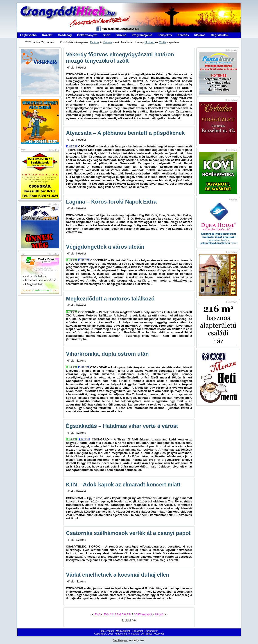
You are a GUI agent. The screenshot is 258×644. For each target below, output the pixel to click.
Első (98, 614)
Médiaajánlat (123, 631)
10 (136, 614)
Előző (107, 614)
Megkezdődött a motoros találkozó (110, 299)
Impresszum (107, 631)
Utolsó (159, 614)
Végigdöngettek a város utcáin (105, 247)
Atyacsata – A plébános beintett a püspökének (125, 133)
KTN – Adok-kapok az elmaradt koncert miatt (123, 485)
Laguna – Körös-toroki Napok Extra (111, 202)
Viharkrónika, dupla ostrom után (107, 354)
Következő (145, 614)
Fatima (108, 42)
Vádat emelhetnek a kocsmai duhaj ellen (118, 575)
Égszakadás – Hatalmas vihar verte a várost (122, 426)
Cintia (162, 42)
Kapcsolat (137, 631)
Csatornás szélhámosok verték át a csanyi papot (128, 533)
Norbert (150, 42)
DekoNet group (121, 641)
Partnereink (151, 631)
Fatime (95, 42)
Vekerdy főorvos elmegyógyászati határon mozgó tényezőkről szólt (120, 58)
